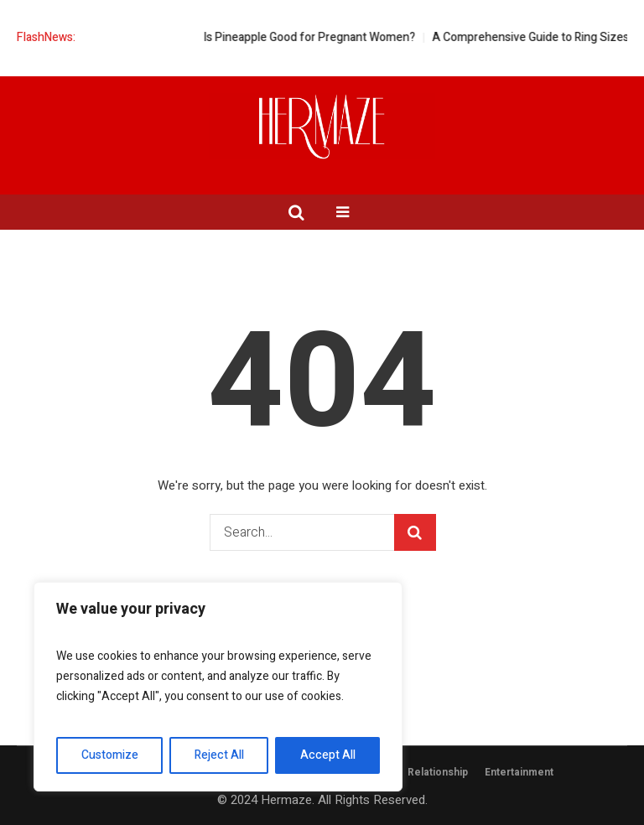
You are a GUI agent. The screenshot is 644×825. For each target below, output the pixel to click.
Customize (110, 755)
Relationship (438, 772)
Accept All (328, 755)
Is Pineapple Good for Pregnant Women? (321, 37)
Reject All (219, 755)
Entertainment (519, 772)
